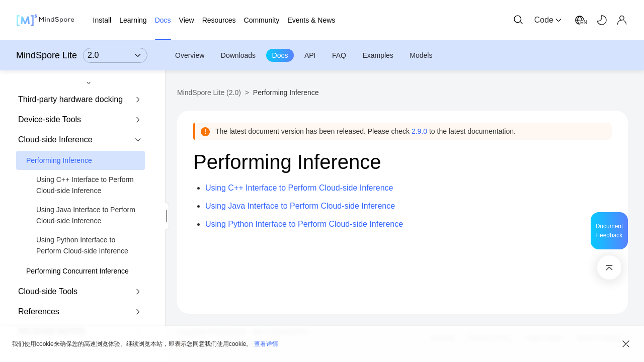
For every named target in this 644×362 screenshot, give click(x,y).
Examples (378, 55)
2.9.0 (419, 131)
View (187, 20)
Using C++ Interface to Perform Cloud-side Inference (85, 185)
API (310, 55)
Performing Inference (59, 160)
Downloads (238, 55)
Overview (190, 55)
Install (102, 20)
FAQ (339, 55)
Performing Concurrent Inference (77, 271)
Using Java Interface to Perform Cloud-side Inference (86, 215)
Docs (280, 55)
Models (421, 55)
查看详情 (266, 344)
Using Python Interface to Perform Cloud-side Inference (82, 245)
